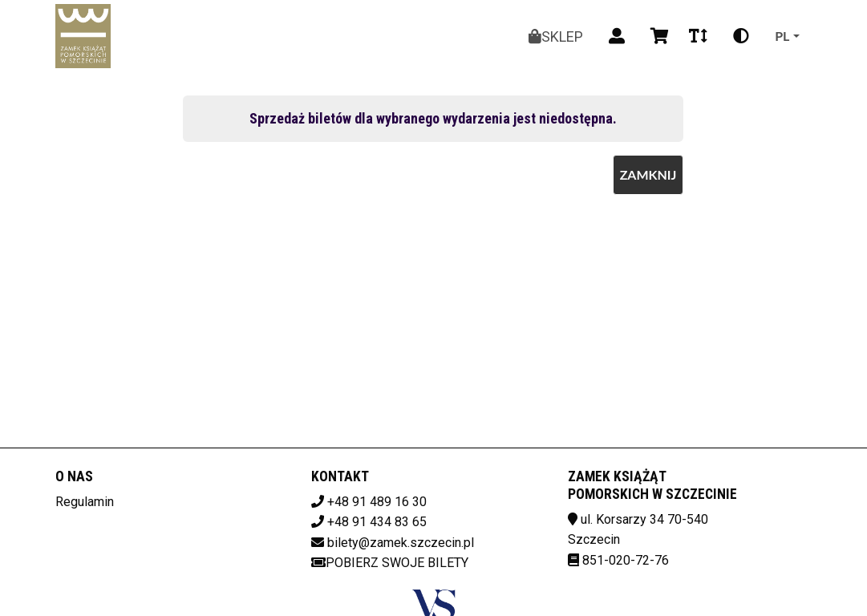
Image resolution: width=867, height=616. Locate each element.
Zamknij (648, 174)
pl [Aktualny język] (782, 36)
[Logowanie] (617, 36)
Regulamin (85, 502)
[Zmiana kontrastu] (741, 36)
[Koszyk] (657, 36)
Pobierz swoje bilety (390, 563)
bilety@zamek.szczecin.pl (401, 543)
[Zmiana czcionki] (698, 36)
